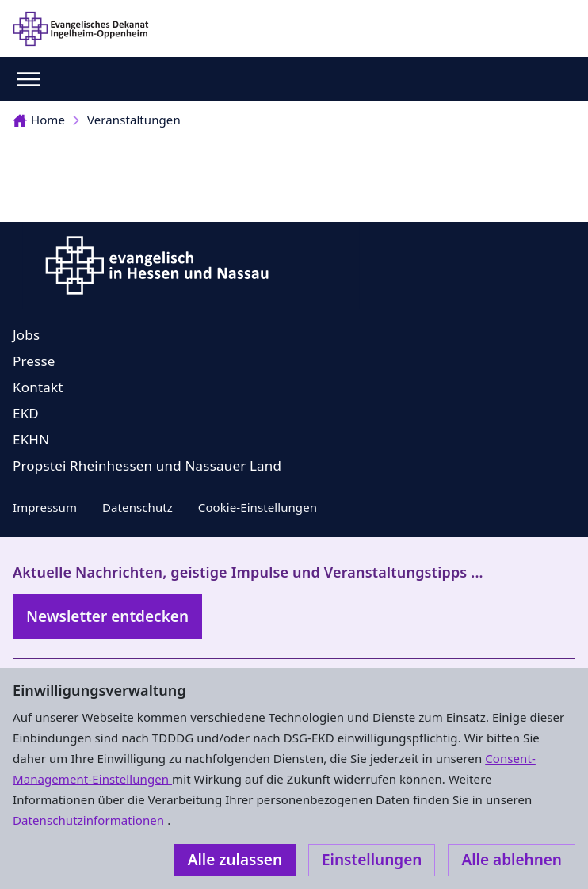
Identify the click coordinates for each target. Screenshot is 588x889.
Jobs (26, 335)
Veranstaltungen (134, 120)
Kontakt (38, 387)
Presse (34, 361)
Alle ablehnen (512, 860)
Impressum (45, 507)
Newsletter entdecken (107, 616)
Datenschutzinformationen (90, 820)
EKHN (31, 439)
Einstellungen (372, 860)
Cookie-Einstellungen (258, 507)
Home (39, 120)
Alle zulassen (235, 860)
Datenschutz (137, 507)
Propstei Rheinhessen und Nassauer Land (147, 465)
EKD (26, 413)
